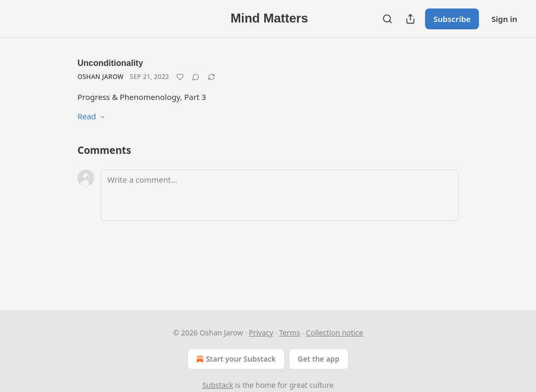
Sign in (504, 19)
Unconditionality (110, 63)
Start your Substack (235, 359)
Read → (92, 116)
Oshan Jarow (100, 77)
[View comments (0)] (196, 77)
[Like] (180, 77)
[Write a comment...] (280, 195)
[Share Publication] (410, 19)
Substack (218, 385)
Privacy (261, 333)
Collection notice (335, 333)
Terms (289, 333)
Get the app (319, 359)
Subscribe (452, 19)
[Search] (387, 19)
